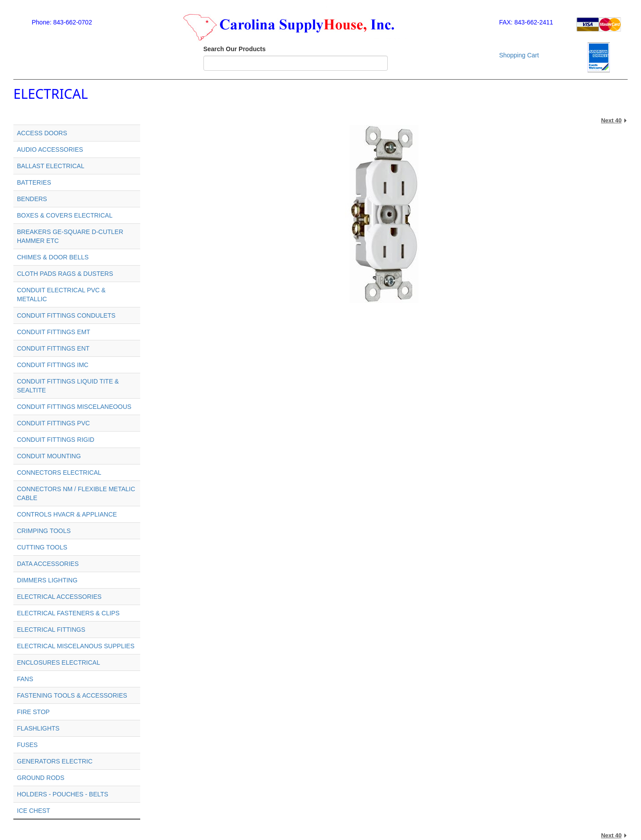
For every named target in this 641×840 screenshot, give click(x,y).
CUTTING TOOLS (42, 547)
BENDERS (32, 199)
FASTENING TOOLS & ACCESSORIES (72, 695)
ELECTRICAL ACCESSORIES (59, 597)
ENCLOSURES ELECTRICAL (59, 662)
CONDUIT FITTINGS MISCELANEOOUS (74, 407)
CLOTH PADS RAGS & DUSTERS (65, 274)
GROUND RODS (41, 778)
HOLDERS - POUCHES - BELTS (63, 794)
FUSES (27, 745)
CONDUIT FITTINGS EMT (54, 332)
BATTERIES (34, 182)
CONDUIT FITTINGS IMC (53, 365)
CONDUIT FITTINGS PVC (53, 423)
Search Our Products (235, 49)
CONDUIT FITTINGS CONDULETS (66, 315)
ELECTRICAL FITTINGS (51, 630)
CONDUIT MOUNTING (49, 456)
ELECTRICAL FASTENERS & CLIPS (68, 613)
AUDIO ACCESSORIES (50, 149)
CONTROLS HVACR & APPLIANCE (67, 514)
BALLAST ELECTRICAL (51, 166)
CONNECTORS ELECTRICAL (59, 472)
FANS (25, 679)
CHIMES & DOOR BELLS (53, 257)
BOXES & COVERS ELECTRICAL (65, 215)
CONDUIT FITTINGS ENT (53, 348)
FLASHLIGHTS (38, 728)
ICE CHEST (34, 811)
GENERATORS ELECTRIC (55, 761)
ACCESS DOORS (42, 133)
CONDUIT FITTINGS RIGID (56, 440)
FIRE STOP (33, 712)
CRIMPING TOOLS (44, 531)
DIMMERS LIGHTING (47, 580)
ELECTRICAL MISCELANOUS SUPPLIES (76, 646)
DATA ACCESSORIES (48, 564)
